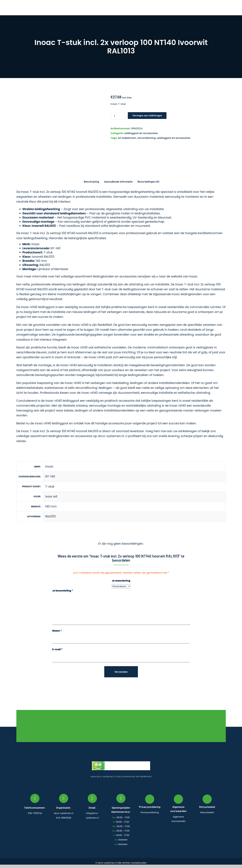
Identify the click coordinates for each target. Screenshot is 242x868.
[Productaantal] (118, 116)
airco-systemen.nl (111, 436)
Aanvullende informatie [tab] (118, 181)
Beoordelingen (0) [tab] (148, 181)
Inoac (193, 276)
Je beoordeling (63, 591)
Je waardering (121, 581)
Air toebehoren (127, 138)
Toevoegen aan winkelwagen (147, 115)
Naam (57, 631)
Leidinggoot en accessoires (141, 133)
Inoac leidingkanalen (187, 294)
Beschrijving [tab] (91, 181)
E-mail (57, 649)
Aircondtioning (146, 138)
